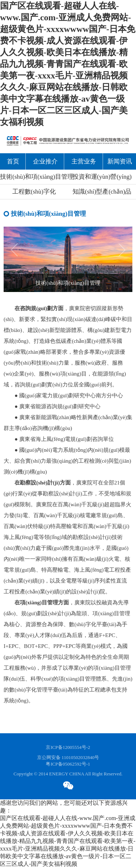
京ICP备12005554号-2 (68, 747)
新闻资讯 (120, 161)
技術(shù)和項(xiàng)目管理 (34, 177)
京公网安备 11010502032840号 (68, 757)
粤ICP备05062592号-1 (68, 764)
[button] (125, 256)
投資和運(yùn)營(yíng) (102, 177)
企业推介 (45, 161)
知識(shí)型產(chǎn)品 (102, 192)
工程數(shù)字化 (34, 192)
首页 (13, 161)
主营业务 (84, 161)
